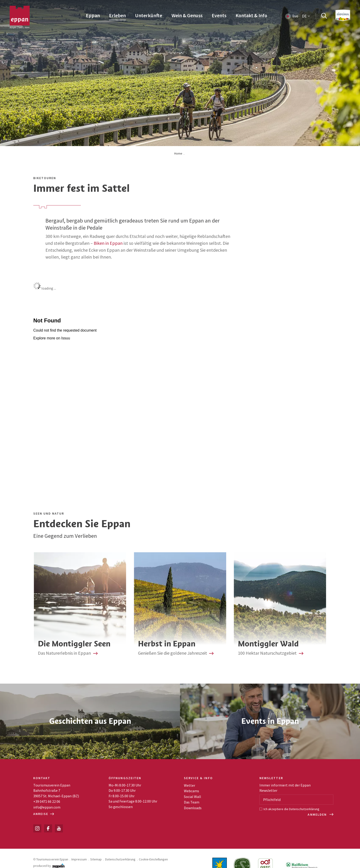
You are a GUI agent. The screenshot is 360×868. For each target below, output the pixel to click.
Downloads (193, 808)
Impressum (79, 859)
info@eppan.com (47, 807)
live (295, 16)
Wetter (190, 785)
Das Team (192, 802)
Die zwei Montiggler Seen (80, 607)
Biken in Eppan (108, 243)
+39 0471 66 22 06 (47, 801)
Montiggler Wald (280, 607)
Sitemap (96, 859)
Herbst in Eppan (180, 607)
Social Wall (193, 797)
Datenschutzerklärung (304, 809)
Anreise (44, 814)
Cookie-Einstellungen (153, 859)
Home (178, 153)
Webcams (191, 791)
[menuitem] (93, 16)
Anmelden (318, 814)
